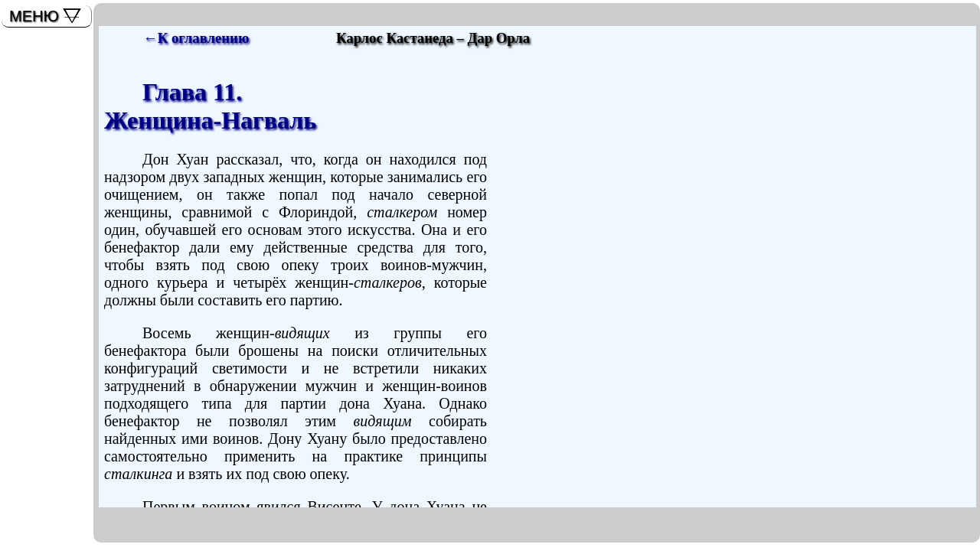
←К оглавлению (196, 38)
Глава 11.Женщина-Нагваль (210, 106)
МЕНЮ (34, 16)
